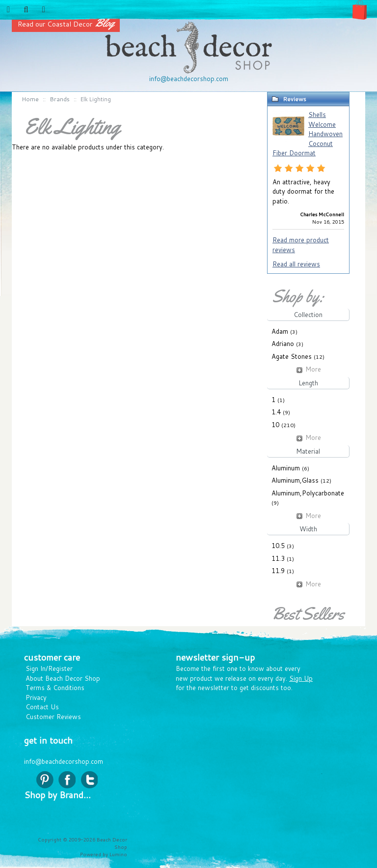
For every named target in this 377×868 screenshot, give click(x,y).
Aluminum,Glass (295, 480)
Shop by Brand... (57, 795)
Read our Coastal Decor (66, 24)
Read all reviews (296, 264)
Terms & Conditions (55, 688)
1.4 (276, 412)
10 (275, 425)
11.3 (278, 558)
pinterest (45, 780)
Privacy (36, 697)
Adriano (283, 344)
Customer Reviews (53, 717)
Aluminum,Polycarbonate (308, 493)
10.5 (278, 546)
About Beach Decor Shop (63, 678)
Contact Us (42, 707)
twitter (89, 780)
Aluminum (286, 468)
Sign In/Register (49, 668)
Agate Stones (292, 356)
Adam (280, 331)
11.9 (278, 571)
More (308, 369)
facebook (67, 780)
